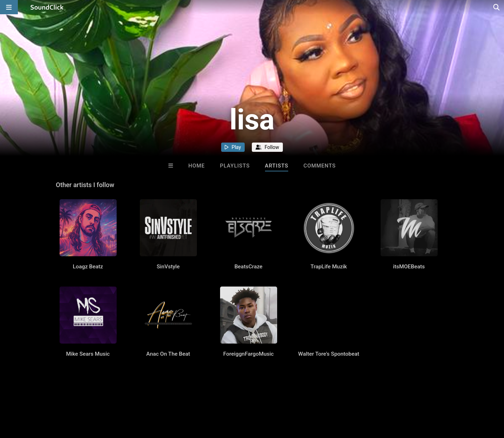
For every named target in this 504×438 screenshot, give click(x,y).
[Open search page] (497, 7)
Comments (320, 166)
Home (197, 166)
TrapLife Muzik (329, 267)
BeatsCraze (248, 267)
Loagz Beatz (88, 267)
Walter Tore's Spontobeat (329, 354)
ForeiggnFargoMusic (249, 354)
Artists (277, 166)
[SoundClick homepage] (47, 7)
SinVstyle (168, 267)
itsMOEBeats (409, 267)
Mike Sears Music (88, 354)
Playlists (235, 166)
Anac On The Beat (168, 354)
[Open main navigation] (9, 7)
